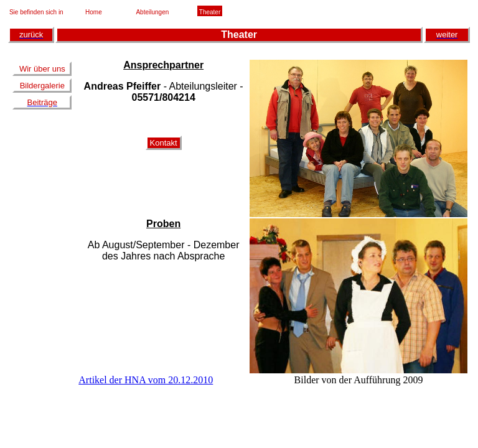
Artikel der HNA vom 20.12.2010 (146, 380)
